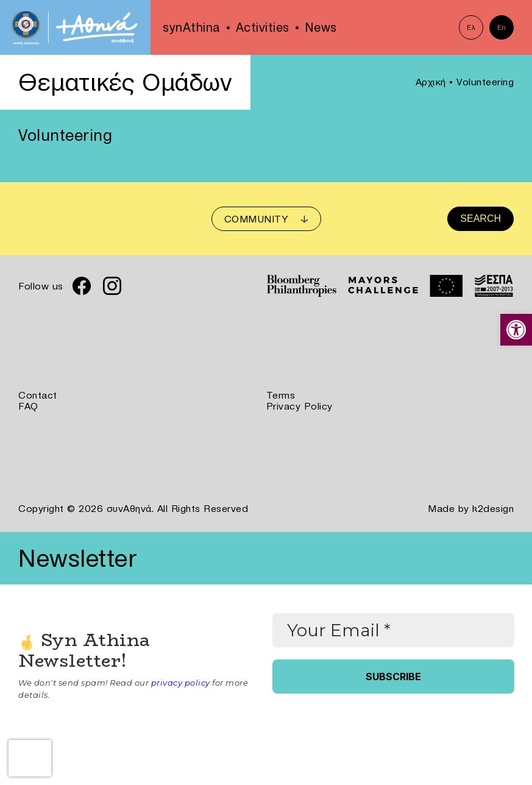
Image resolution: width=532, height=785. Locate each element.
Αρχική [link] (431, 82)
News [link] (321, 27)
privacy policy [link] (181, 683)
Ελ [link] (471, 27)
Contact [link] (38, 395)
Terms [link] (281, 395)
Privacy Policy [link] (300, 406)
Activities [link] (263, 27)
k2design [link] (493, 508)
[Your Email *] (393, 630)
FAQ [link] (28, 406)
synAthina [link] (192, 27)
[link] (516, 330)
